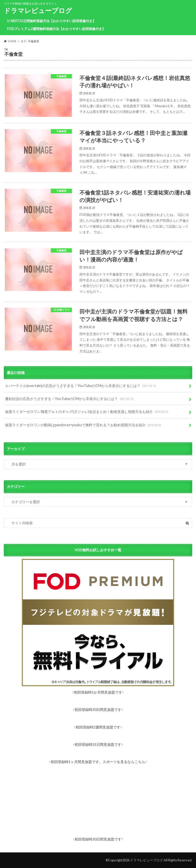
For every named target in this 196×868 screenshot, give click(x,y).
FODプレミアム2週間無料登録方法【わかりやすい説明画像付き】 (56, 29)
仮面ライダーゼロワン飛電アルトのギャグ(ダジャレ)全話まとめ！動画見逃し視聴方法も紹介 (87, 412)
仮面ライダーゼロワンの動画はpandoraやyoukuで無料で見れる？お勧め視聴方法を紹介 (84, 425)
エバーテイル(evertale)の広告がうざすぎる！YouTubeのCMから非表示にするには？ (81, 386)
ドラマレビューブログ (38, 10)
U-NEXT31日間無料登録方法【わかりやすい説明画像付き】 (51, 21)
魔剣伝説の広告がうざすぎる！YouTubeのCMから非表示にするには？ (70, 399)
